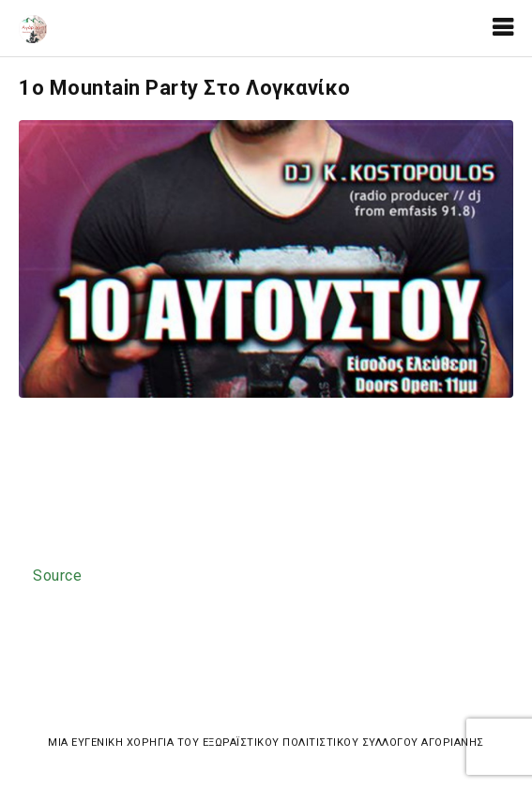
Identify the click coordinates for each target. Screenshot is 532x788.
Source (57, 576)
